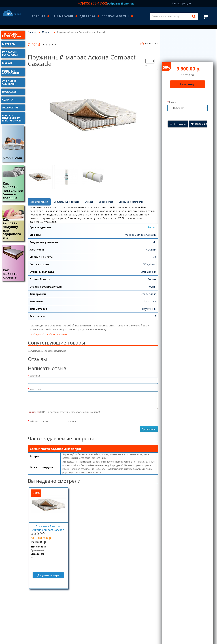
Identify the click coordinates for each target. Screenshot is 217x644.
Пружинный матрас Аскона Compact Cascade (48, 528)
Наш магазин (62, 16)
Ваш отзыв (35, 389)
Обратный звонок (121, 3)
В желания (199, 124)
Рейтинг (34, 421)
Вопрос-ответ (106, 202)
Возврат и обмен (115, 16)
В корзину (187, 84)
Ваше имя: (35, 376)
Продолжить (149, 429)
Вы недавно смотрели (131, 202)
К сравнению (179, 124)
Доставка (87, 16)
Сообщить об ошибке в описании (48, 334)
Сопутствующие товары (66, 202)
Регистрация (182, 3)
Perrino (152, 227)
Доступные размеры (48, 575)
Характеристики (39, 202)
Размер (173, 102)
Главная (39, 16)
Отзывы (89, 202)
